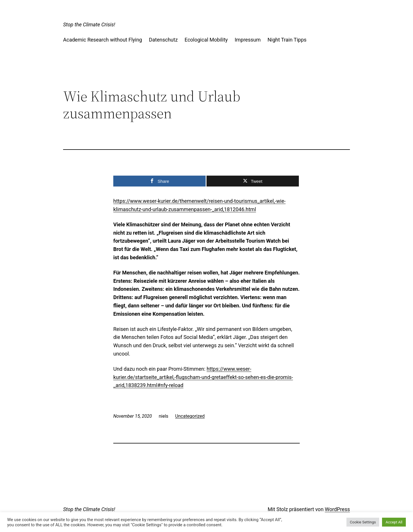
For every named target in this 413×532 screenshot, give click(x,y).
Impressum (248, 40)
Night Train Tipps (287, 40)
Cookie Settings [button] (363, 522)
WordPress (337, 509)
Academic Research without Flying (103, 40)
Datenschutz (163, 40)
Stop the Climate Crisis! (89, 24)
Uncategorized (190, 416)
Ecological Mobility (206, 40)
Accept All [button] (394, 522)
